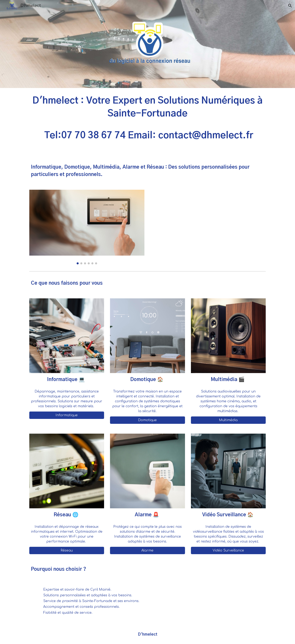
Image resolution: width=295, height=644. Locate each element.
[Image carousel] (87, 227)
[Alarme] (147, 550)
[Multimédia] (228, 420)
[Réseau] (67, 550)
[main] (147, 122)
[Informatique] (67, 415)
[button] (290, 6)
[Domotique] (147, 420)
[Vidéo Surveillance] (228, 550)
